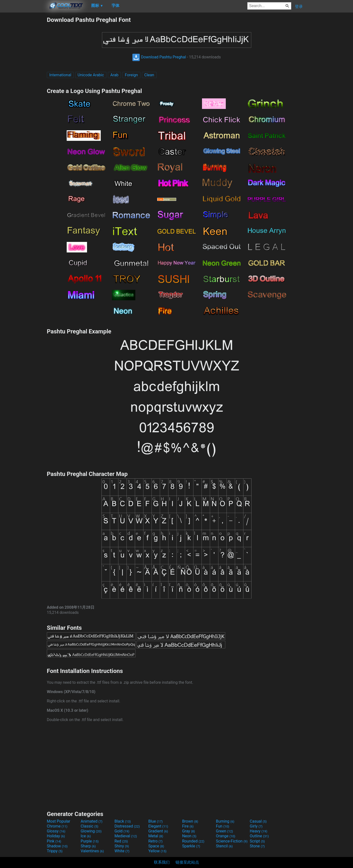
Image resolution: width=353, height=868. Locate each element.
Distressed (127, 826)
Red (121, 841)
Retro (155, 841)
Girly (256, 826)
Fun (223, 826)
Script (257, 841)
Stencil (224, 846)
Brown (190, 821)
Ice (86, 836)
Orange (226, 836)
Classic (89, 826)
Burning (225, 821)
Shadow (57, 846)
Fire (188, 826)
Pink (54, 841)
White (122, 851)
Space (156, 846)
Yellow (157, 851)
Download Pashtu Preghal (159, 57)
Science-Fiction (232, 841)
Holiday (56, 836)
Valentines (92, 851)
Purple (90, 841)
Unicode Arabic (91, 75)
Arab (114, 75)
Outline (259, 836)
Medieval (126, 836)
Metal (156, 836)
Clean (149, 75)
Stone (257, 846)
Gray (189, 831)
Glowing (91, 831)
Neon (189, 836)
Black (123, 821)
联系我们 (162, 862)
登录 (299, 7)
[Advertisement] (23, 90)
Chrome (57, 826)
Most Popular (59, 821)
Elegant (158, 826)
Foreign (131, 75)
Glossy (56, 831)
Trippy (55, 851)
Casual (258, 821)
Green (225, 831)
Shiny (122, 846)
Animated (92, 821)
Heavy (258, 831)
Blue (156, 821)
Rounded (193, 841)
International (60, 75)
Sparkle (191, 846)
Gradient (158, 831)
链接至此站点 (187, 862)
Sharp (88, 846)
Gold (122, 831)
